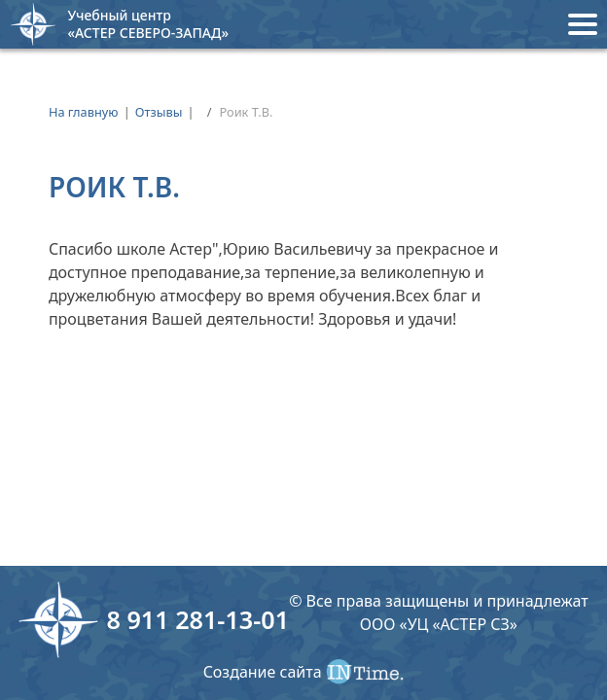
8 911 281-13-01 (197, 619)
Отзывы (159, 112)
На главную (84, 112)
